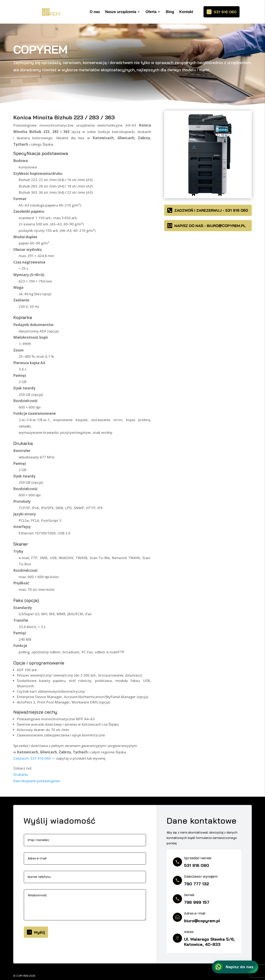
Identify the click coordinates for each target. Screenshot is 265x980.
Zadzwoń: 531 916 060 (32, 758)
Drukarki (20, 774)
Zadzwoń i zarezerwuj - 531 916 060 (211, 210)
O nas (95, 12)
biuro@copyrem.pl (202, 921)
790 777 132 (196, 884)
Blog (170, 12)
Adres (189, 932)
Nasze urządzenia (121, 12)
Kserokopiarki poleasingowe (37, 781)
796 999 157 (197, 902)
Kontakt (186, 12)
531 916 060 (225, 12)
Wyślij (39, 932)
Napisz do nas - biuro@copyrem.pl (210, 226)
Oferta (151, 12)
